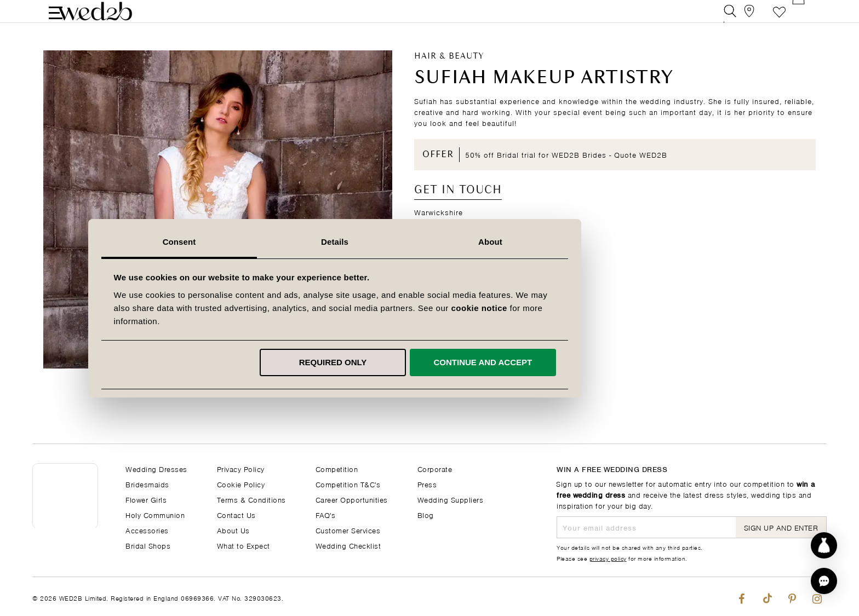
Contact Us (236, 514)
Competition (337, 468)
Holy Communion (155, 514)
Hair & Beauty (449, 72)
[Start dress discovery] (824, 545)
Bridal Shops (148, 545)
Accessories (147, 530)
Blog (426, 514)
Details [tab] (429, 242)
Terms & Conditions (251, 499)
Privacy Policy (241, 468)
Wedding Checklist (348, 545)
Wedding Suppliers (451, 499)
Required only (428, 362)
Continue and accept (577, 362)
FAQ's (326, 514)
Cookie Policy (241, 484)
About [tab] (585, 242)
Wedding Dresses (156, 468)
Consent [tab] (274, 242)
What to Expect (244, 545)
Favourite (779, 19)
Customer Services (348, 530)
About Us (233, 530)
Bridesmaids (147, 484)
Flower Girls (146, 499)
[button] (824, 581)
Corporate (435, 468)
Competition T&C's (348, 484)
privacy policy (608, 558)
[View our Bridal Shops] (755, 19)
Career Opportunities (352, 499)
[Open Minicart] (804, 19)
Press (427, 484)
